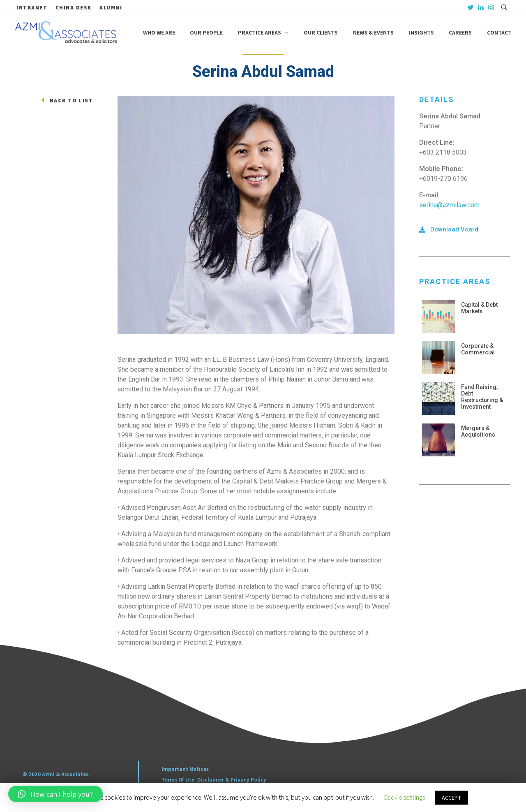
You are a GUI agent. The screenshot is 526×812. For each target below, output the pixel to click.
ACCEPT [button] (452, 798)
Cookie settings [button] (404, 797)
